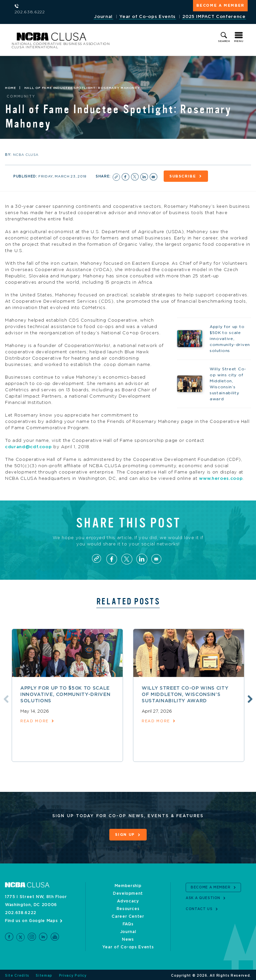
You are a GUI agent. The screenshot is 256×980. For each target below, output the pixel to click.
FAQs (128, 922)
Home (10, 87)
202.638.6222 (21, 911)
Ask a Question (203, 897)
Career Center (128, 915)
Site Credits (17, 974)
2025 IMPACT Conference (214, 17)
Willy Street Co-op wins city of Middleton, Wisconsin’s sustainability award (185, 695)
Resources (128, 907)
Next (250, 699)
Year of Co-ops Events (147, 17)
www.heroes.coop (221, 477)
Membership (128, 884)
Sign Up (125, 835)
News (128, 938)
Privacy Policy (73, 974)
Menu (239, 40)
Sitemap (44, 974)
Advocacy (128, 899)
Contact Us (199, 907)
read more (34, 722)
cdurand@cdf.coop (28, 446)
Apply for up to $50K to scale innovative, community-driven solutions (65, 695)
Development (128, 892)
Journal (103, 17)
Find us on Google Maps (31, 919)
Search (224, 40)
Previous (4, 699)
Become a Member (220, 5)
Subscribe (185, 175)
